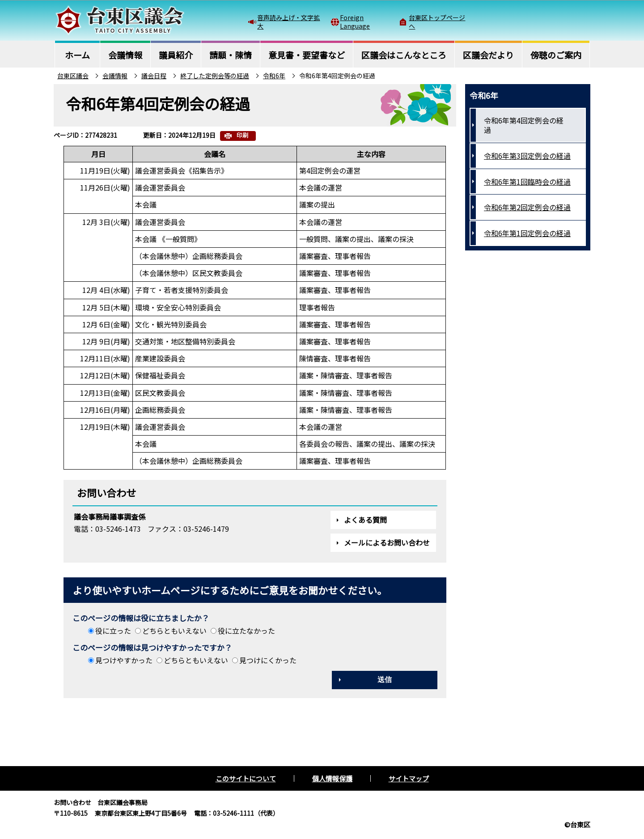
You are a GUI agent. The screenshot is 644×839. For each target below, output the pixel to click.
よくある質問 (365, 520)
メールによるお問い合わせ (387, 542)
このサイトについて (246, 778)
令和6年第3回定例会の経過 (527, 156)
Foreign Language (355, 21)
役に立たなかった (246, 631)
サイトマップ (409, 778)
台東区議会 (73, 76)
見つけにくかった (268, 660)
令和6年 (274, 76)
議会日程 (154, 76)
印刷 (242, 135)
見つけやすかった (124, 660)
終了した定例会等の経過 (215, 76)
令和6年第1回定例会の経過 (527, 233)
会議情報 (115, 76)
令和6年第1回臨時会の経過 (527, 182)
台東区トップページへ (437, 21)
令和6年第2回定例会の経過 (527, 207)
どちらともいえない (174, 631)
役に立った (113, 631)
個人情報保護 (332, 778)
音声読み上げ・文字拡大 (288, 21)
